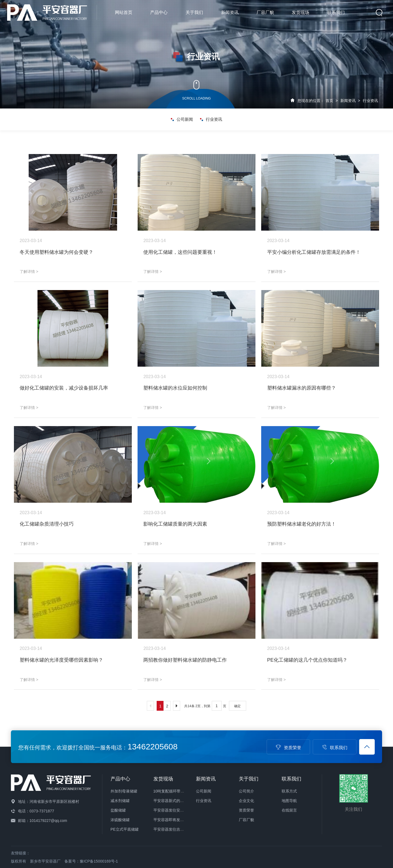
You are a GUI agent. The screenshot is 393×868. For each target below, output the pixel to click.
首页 (329, 101)
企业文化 (246, 801)
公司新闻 (182, 119)
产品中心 (159, 12)
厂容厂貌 (265, 12)
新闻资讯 (230, 12)
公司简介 (246, 791)
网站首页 (124, 12)
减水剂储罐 (120, 801)
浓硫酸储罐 (120, 820)
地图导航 (289, 801)
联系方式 (289, 791)
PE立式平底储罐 (125, 829)
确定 (237, 706)
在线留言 (289, 810)
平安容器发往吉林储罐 (172, 829)
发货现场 (300, 12)
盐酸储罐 (118, 810)
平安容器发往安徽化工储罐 (176, 810)
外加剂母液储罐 (124, 791)
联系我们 (336, 12)
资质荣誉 (288, 748)
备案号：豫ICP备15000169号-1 (91, 861)
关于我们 (194, 12)
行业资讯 (370, 101)
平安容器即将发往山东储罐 (176, 820)
